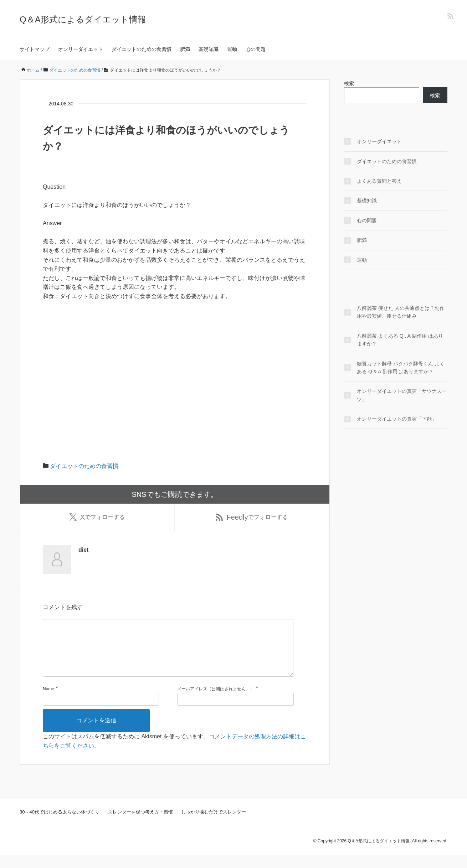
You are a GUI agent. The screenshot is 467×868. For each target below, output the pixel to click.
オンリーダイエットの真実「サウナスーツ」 (402, 395)
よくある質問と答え (379, 181)
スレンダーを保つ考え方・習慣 (140, 825)
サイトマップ (35, 49)
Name (48, 701)
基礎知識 (209, 49)
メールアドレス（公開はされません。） (216, 701)
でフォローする (97, 518)
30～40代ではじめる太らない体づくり (60, 825)
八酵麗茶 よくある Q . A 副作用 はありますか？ (400, 340)
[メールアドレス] (235, 712)
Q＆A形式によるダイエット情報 (83, 19)
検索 (349, 83)
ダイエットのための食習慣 (142, 49)
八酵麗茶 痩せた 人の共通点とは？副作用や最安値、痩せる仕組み (401, 312)
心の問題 (256, 49)
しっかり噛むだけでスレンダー (214, 825)
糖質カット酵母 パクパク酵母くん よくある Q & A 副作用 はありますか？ (401, 368)
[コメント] (168, 655)
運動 (232, 49)
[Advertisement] (175, 360)
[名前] (101, 712)
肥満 (185, 49)
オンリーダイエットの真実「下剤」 (397, 419)
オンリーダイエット (81, 49)
